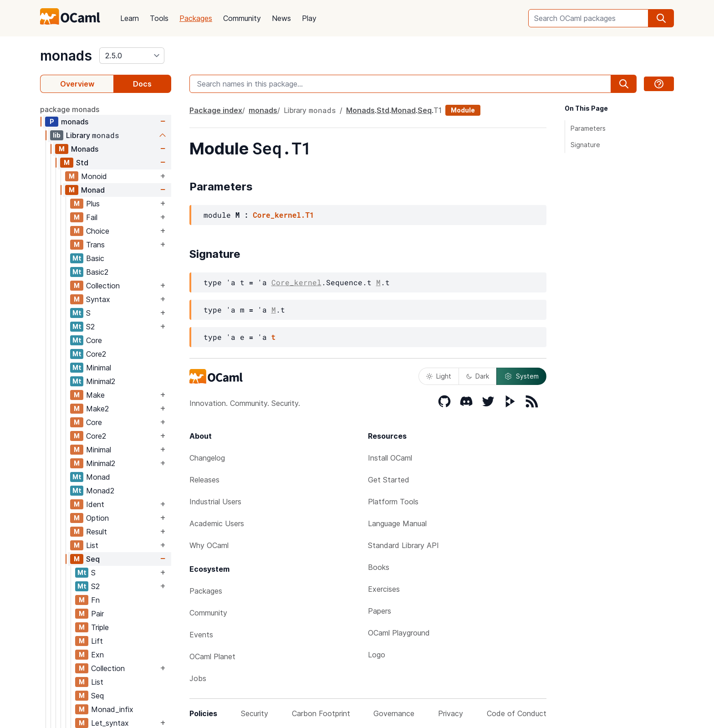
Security (255, 713)
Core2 (96, 354)
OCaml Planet (212, 656)
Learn (130, 18)
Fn (95, 600)
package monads (70, 109)
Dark (478, 376)
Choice (98, 231)
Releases (204, 480)
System (521, 376)
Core (94, 340)
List (92, 545)
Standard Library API (403, 545)
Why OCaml (209, 545)
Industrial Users (215, 502)
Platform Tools (393, 502)
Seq (93, 559)
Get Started (389, 480)
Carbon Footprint (321, 713)
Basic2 (97, 272)
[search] (661, 18)
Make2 (97, 409)
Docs (142, 84)
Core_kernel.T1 (283, 215)
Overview (77, 84)
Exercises (384, 589)
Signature (585, 145)
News (281, 18)
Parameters (588, 128)
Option (97, 518)
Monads (85, 149)
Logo (377, 655)
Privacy (451, 713)
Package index (216, 110)
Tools (159, 18)
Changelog (207, 458)
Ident (95, 504)
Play (309, 18)
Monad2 (100, 491)
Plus (93, 204)
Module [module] (463, 110)
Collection (103, 286)
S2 (90, 327)
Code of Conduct (517, 713)
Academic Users (217, 523)
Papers (380, 611)
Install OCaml (390, 458)
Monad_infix (112, 709)
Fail (92, 217)
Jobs (198, 678)
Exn (97, 655)
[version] (132, 56)
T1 (438, 110)
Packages (196, 18)
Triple (100, 627)
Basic (95, 258)
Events (201, 635)
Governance (394, 713)
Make (95, 395)
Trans (95, 245)
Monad (93, 190)
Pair (97, 614)
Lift (97, 641)
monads (66, 56)
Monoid (94, 176)
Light (439, 376)
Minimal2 (101, 381)
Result (97, 532)
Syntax (98, 299)
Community (242, 18)
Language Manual (397, 523)
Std (82, 163)
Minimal (99, 368)
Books (379, 567)
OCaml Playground (399, 633)
